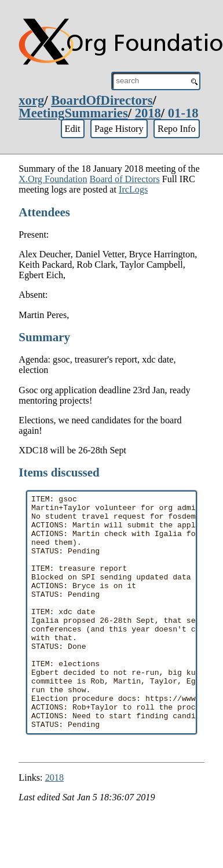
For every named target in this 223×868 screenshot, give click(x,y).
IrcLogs (133, 189)
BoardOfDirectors (102, 100)
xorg (31, 100)
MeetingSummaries (73, 113)
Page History (119, 129)
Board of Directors (125, 179)
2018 (148, 113)
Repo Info (177, 129)
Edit (72, 129)
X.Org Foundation (53, 179)
